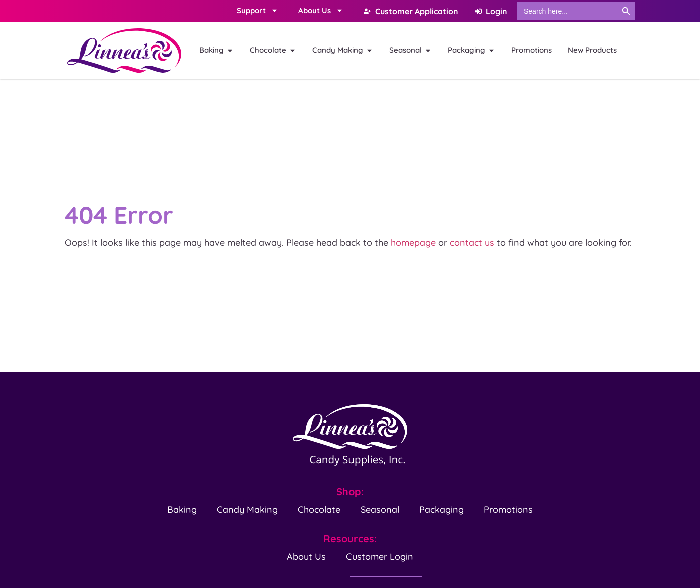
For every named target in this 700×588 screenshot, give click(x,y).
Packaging (441, 509)
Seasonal (380, 509)
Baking (182, 509)
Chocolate (319, 509)
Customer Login (380, 556)
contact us (472, 242)
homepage (413, 242)
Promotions (508, 509)
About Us (306, 556)
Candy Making (247, 509)
